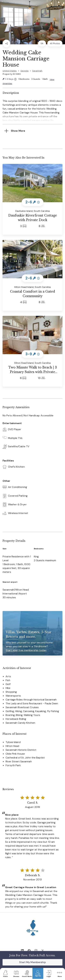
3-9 (32, 354)
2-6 (32, 202)
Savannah (37, 71)
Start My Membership (32, 962)
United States (10, 71)
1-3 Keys (10, 79)
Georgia (25, 71)
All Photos (55, 43)
